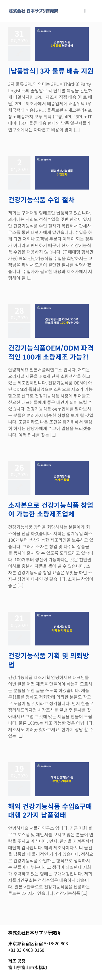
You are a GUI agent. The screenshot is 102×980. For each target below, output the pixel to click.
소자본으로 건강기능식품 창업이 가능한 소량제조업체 (51, 509)
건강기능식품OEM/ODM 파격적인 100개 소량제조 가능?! (51, 352)
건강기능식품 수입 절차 (41, 199)
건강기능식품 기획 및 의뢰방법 (49, 660)
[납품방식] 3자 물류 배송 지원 (51, 71)
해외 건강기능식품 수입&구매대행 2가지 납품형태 (50, 810)
